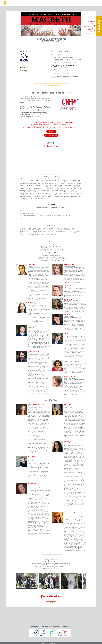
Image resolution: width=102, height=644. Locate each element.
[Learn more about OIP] (51, 135)
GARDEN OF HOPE (66, 215)
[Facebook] (99, 26)
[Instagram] (99, 31)
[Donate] (51, 131)
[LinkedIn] (99, 24)
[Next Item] (83, 581)
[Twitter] (99, 29)
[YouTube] (99, 21)
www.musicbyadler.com (38, 525)
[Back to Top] (51, 603)
